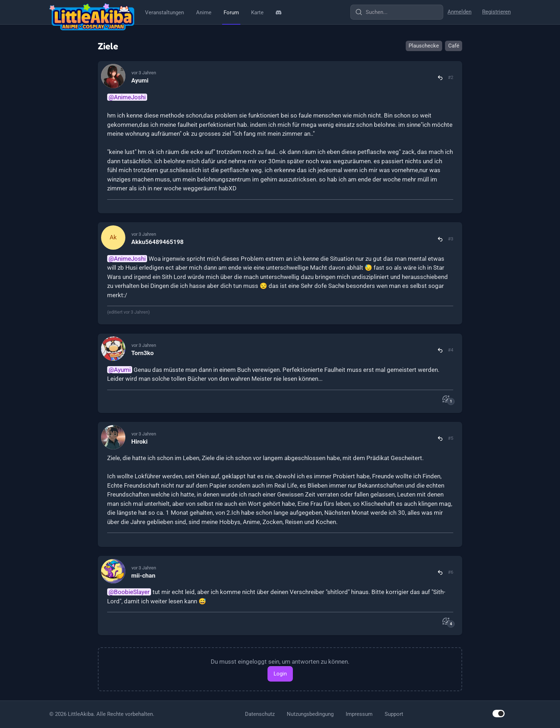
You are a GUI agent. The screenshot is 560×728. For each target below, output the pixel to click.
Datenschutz (260, 714)
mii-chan (143, 575)
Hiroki (140, 442)
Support (394, 714)
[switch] (499, 714)
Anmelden (459, 12)
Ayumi (140, 80)
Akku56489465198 (157, 242)
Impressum (359, 714)
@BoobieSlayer (129, 592)
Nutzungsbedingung (310, 714)
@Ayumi (120, 370)
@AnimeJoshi (127, 97)
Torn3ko (143, 353)
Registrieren (496, 12)
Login (280, 674)
